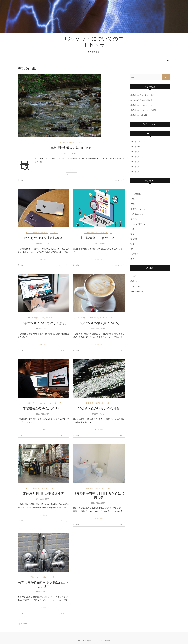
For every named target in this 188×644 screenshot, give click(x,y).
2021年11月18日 (98, 244)
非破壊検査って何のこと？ (99, 238)
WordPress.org (137, 291)
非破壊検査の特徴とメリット (43, 408)
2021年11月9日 (42, 414)
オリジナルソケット (82, 318)
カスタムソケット (42, 403)
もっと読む (71, 174)
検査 (64, 142)
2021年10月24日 (98, 503)
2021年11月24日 (70, 153)
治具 (80, 142)
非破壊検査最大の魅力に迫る (71, 147)
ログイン (134, 276)
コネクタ (44, 233)
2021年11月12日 (98, 329)
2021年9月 (135, 152)
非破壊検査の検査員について (99, 323)
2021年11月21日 (42, 244)
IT (27, 233)
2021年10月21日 (42, 592)
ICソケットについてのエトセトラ (94, 42)
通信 (132, 259)
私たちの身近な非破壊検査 (43, 238)
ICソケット (54, 233)
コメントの (137, 286)
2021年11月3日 (42, 499)
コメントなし (119, 180)
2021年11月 (135, 142)
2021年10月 (135, 147)
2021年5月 (135, 172)
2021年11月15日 (42, 329)
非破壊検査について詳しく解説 (43, 323)
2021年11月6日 (98, 414)
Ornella (20, 180)
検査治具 (109, 318)
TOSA (42, 318)
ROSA (97, 233)
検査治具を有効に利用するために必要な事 (99, 495)
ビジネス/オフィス (97, 318)
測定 (132, 249)
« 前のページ (23, 624)
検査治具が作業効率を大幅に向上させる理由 (43, 584)
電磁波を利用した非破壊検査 (43, 493)
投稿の (135, 281)
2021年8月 (135, 157)
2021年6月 (135, 167)
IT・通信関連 (34, 233)
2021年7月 (135, 162)
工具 (60, 142)
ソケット (118, 318)
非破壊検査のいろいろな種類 (99, 408)
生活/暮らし (72, 142)
